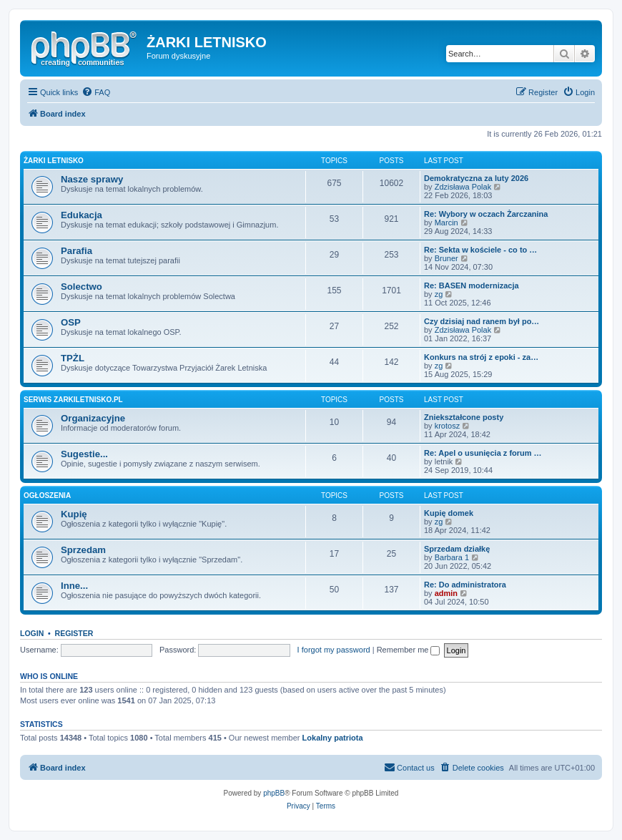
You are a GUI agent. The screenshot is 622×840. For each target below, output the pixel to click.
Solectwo (82, 287)
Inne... (74, 586)
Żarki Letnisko (54, 161)
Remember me (409, 650)
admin (446, 593)
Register (74, 633)
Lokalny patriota (333, 738)
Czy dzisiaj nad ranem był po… (482, 321)
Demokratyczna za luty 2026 (476, 178)
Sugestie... (84, 454)
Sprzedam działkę (457, 549)
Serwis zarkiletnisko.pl (73, 400)
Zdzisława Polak (463, 187)
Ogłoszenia (47, 495)
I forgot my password (334, 650)
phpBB (274, 793)
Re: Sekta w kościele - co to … (480, 250)
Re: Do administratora (465, 585)
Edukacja (82, 215)
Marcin (446, 223)
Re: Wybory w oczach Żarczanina (486, 214)
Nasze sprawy (92, 179)
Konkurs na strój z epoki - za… (481, 357)
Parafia (76, 251)
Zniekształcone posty (464, 417)
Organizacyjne (93, 418)
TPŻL (73, 358)
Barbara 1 (452, 557)
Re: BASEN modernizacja (472, 285)
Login (32, 633)
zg (439, 294)
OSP (71, 322)
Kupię (74, 514)
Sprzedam (83, 550)
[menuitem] (96, 92)
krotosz (447, 426)
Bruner (446, 258)
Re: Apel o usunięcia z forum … (483, 453)
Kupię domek (449, 513)
